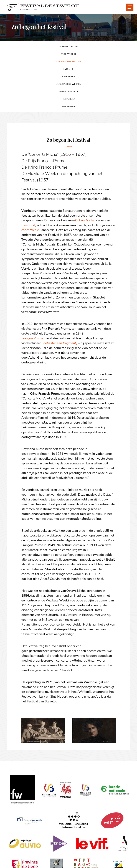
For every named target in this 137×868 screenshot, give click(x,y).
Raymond (28, 225)
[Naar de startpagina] (43, 7)
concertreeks (31, 230)
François (28, 338)
